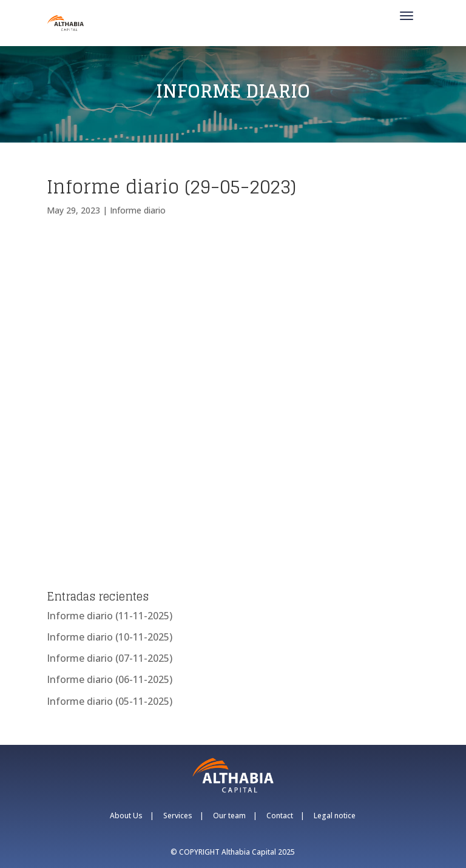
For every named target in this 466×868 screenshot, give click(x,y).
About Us (126, 816)
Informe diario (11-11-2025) (110, 616)
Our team (229, 816)
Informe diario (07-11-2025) (110, 658)
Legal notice (335, 816)
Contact (280, 816)
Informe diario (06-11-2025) (110, 679)
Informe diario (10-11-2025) (110, 637)
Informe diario (138, 210)
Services (178, 816)
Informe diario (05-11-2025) (110, 701)
